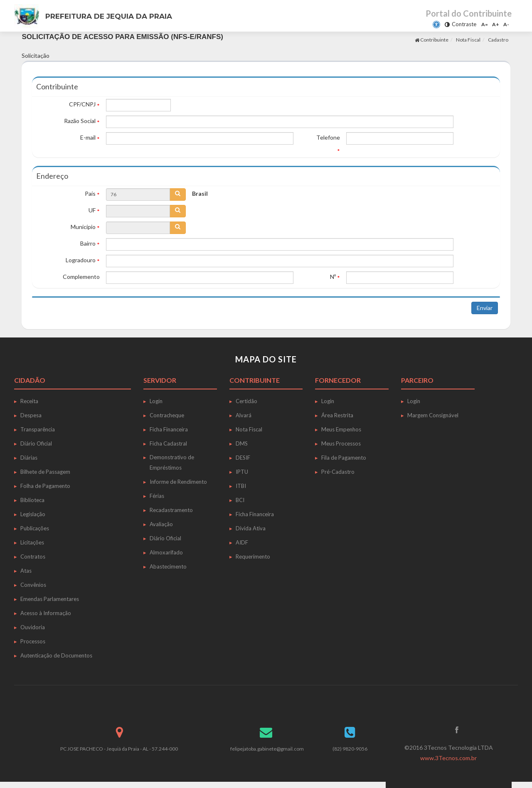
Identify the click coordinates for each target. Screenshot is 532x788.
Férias (157, 496)
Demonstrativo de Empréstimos (172, 462)
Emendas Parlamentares (50, 599)
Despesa (31, 415)
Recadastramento (171, 510)
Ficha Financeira (169, 429)
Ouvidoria (33, 627)
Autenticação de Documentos (56, 655)
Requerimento (253, 557)
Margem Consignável (433, 415)
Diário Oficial (36, 443)
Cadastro (498, 40)
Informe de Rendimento (178, 482)
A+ (496, 24)
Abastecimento (168, 566)
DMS (242, 443)
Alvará (244, 415)
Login (156, 401)
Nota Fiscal (468, 40)
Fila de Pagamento (344, 458)
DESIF (243, 458)
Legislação (33, 514)
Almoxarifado (166, 552)
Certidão (246, 401)
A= (485, 24)
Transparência (38, 429)
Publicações (35, 528)
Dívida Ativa (251, 528)
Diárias (29, 458)
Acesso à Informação (46, 613)
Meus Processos (341, 443)
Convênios (33, 585)
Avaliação (161, 524)
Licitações (32, 542)
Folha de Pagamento (45, 486)
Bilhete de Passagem (45, 472)
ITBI (241, 486)
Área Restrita (337, 415)
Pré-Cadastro (338, 472)
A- (506, 24)
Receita (29, 401)
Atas (26, 571)
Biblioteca (32, 500)
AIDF (242, 542)
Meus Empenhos (341, 429)
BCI (240, 500)
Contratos (33, 557)
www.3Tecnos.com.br (448, 758)
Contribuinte (432, 40)
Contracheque (167, 415)
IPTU (242, 472)
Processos (33, 641)
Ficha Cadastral (168, 443)
